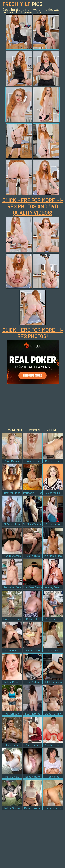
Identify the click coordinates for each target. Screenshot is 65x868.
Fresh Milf (23, 4)
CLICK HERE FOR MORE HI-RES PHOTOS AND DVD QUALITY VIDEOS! (32, 206)
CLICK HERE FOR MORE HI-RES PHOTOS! (32, 333)
